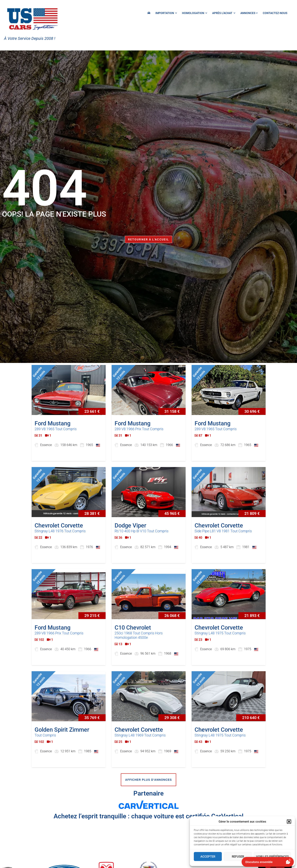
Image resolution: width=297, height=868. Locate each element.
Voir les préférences (272, 857)
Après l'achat (224, 13)
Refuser (238, 857)
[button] (289, 822)
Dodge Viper (130, 525)
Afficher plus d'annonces (148, 780)
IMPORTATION (166, 13)
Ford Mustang (52, 423)
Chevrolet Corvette (59, 525)
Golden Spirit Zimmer (62, 730)
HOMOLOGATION (194, 13)
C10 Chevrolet (133, 628)
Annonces (249, 13)
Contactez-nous (275, 13)
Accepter (208, 857)
